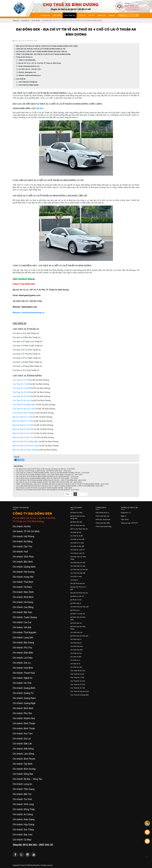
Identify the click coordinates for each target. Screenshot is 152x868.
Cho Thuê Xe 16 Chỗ (78, 681)
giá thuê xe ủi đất (76, 512)
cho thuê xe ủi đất (77, 536)
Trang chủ (45, 15)
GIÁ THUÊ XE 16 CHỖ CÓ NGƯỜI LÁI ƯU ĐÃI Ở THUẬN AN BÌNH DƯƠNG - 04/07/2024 (44, 488)
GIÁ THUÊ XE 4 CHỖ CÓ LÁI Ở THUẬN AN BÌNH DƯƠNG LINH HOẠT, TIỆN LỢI (42, 52)
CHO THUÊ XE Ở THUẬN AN (28, 82)
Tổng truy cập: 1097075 (129, 523)
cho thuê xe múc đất (77, 539)
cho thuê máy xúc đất (78, 562)
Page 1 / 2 (69, 494)
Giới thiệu (57, 15)
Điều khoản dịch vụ (102, 512)
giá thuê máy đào (76, 522)
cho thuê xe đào (76, 657)
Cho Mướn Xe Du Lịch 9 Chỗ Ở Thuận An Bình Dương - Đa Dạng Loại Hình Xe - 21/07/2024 (45, 469)
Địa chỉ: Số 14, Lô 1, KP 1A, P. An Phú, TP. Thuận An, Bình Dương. (40, 63)
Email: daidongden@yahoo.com (29, 66)
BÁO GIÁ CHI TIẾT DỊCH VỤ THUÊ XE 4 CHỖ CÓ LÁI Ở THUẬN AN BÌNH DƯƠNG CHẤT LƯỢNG (47, 46)
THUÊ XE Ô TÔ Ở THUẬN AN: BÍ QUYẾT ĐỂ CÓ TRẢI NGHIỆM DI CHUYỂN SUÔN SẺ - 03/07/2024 (47, 490)
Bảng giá (102, 15)
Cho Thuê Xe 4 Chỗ (77, 674)
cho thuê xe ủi (75, 664)
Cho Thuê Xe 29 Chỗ (78, 684)
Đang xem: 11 (126, 512)
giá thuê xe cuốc (76, 600)
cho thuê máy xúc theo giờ (80, 607)
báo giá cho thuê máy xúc (79, 593)
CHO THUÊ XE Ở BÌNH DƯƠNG (29, 85)
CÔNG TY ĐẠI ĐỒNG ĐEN (27, 60)
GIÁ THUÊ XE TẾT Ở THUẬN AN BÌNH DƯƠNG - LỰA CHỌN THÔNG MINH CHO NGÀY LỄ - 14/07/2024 (49, 475)
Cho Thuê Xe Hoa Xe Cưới (80, 691)
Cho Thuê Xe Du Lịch (78, 671)
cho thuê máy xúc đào (78, 566)
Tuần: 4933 (125, 519)
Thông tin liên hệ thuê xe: (24, 57)
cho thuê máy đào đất (78, 573)
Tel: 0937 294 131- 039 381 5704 (30, 69)
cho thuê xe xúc (76, 532)
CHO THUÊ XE (70, 15)
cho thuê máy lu (76, 639)
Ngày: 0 (124, 516)
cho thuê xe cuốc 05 (77, 553)
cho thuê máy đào (77, 650)
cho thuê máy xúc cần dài (79, 569)
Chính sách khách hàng (103, 526)
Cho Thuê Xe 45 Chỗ (78, 688)
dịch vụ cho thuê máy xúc (79, 529)
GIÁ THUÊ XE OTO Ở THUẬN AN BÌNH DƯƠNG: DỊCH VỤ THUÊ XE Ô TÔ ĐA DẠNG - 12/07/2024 (47, 478)
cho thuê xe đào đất (77, 546)
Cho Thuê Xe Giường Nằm (80, 695)
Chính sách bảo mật (102, 516)
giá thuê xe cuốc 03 (77, 596)
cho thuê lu (74, 580)
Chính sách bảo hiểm (103, 523)
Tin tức (92, 15)
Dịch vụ (82, 15)
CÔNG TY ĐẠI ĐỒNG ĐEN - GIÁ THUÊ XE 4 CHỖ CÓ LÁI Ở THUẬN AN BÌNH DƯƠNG (43, 54)
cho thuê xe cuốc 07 (77, 550)
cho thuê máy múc (77, 646)
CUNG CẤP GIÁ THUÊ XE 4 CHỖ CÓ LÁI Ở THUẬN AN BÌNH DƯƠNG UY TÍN (41, 49)
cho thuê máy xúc (76, 632)
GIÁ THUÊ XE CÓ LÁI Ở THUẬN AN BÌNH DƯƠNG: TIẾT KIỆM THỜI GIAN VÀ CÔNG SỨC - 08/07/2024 (49, 482)
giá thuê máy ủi (76, 603)
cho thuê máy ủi (76, 643)
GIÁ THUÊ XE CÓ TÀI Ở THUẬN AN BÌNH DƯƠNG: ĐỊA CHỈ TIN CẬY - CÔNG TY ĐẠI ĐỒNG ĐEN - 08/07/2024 (51, 480)
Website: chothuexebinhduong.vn (30, 75)
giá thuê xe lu (75, 610)
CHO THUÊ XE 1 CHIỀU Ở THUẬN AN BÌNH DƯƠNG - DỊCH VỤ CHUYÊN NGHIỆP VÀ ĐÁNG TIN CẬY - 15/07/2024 (53, 473)
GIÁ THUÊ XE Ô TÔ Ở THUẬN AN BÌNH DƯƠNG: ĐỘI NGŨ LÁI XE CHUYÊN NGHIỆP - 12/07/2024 (47, 476)
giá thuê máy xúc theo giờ (79, 636)
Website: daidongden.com (27, 72)
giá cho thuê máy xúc (78, 525)
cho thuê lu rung (76, 576)
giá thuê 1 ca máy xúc (78, 614)
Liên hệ (112, 15)
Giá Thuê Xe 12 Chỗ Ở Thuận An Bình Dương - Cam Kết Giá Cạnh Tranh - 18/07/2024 (44, 471)
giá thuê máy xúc (76, 623)
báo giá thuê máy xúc (78, 583)
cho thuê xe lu (75, 660)
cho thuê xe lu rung (77, 543)
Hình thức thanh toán (103, 519)
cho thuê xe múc (76, 653)
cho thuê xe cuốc (76, 667)
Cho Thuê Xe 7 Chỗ (77, 677)
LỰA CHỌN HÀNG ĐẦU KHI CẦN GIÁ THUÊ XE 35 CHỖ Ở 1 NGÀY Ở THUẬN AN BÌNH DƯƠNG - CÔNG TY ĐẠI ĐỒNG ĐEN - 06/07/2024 (60, 486)
